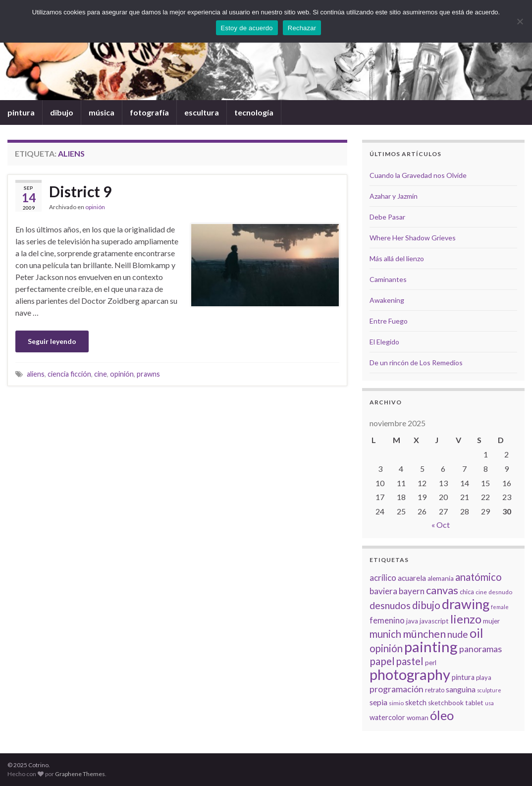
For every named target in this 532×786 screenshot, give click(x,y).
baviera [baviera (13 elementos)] (383, 591)
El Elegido (384, 342)
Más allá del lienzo (397, 258)
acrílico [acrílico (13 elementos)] (383, 578)
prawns (148, 374)
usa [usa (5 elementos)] (489, 703)
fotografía (149, 112)
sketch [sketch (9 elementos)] (416, 702)
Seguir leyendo (52, 341)
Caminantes (388, 279)
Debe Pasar (387, 217)
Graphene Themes (80, 774)
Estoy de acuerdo (247, 28)
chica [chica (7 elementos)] (467, 592)
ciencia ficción (69, 374)
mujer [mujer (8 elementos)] (491, 621)
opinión (95, 207)
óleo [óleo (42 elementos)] (442, 715)
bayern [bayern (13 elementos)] (412, 591)
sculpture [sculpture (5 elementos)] (489, 690)
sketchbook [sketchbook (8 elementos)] (446, 703)
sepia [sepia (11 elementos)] (378, 702)
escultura (202, 112)
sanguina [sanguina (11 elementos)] (461, 689)
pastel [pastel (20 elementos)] (410, 661)
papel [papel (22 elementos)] (382, 661)
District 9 (80, 191)
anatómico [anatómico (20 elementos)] (479, 577)
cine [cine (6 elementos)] (481, 592)
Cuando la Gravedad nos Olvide (418, 175)
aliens (36, 374)
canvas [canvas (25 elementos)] (442, 590)
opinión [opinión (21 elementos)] (386, 648)
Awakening (387, 300)
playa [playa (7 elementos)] (484, 677)
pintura (21, 112)
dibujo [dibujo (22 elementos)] (426, 605)
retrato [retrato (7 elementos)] (435, 690)
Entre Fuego (389, 321)
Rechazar (302, 28)
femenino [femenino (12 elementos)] (387, 620)
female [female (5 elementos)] (500, 607)
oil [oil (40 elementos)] (476, 633)
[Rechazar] (520, 21)
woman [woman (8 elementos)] (418, 718)
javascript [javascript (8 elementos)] (434, 621)
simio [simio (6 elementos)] (396, 703)
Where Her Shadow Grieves (413, 238)
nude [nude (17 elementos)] (458, 634)
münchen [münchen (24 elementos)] (424, 634)
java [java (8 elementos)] (412, 621)
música (102, 112)
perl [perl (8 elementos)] (431, 663)
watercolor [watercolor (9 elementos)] (387, 717)
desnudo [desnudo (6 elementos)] (500, 592)
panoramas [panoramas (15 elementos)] (480, 649)
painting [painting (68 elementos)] (431, 646)
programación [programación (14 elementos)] (397, 689)
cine (101, 374)
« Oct (441, 525)
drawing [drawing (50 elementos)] (466, 604)
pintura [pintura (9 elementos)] (463, 677)
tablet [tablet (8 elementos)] (474, 703)
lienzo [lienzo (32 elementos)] (466, 619)
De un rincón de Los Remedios (416, 363)
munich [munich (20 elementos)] (385, 634)
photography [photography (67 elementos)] (410, 674)
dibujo (62, 112)
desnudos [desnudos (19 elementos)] (390, 605)
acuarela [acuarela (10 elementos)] (412, 578)
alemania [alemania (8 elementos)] (441, 578)
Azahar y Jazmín (394, 196)
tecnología (254, 112)
